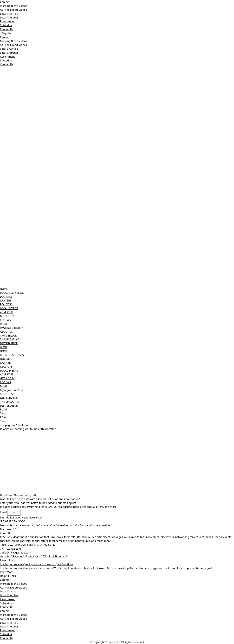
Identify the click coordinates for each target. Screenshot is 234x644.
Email (4, 512)
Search (4, 413)
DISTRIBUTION (9, 343)
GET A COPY (7, 316)
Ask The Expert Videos (13, 10)
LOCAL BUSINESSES (12, 293)
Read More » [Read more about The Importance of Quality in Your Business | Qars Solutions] (8, 572)
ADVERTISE (7, 312)
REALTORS (6, 304)
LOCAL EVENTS (9, 308)
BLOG (3, 347)
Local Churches (9, 18)
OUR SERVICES (9, 336)
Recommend (8, 21)
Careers (5, 2)
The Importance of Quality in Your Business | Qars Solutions (37, 564)
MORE (4, 324)
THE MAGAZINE (9, 339)
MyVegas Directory (11, 328)
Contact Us (7, 29)
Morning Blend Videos (13, 6)
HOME (4, 289)
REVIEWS (5, 320)
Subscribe (6, 25)
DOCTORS (6, 297)
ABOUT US (6, 332)
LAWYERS (6, 301)
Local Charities (9, 14)
